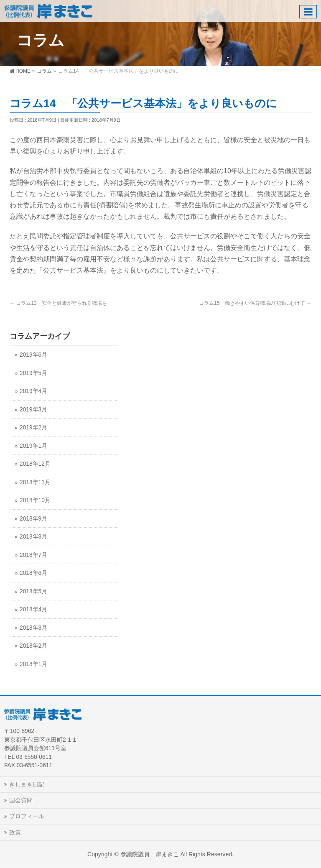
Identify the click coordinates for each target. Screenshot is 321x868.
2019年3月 (33, 410)
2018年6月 (33, 573)
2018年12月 (35, 464)
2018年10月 (35, 500)
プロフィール (27, 816)
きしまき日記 (27, 784)
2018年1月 (33, 664)
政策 (15, 832)
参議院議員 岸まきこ (150, 854)
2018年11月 (35, 482)
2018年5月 (33, 591)
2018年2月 (33, 646)
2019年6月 (33, 355)
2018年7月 (33, 555)
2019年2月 (33, 428)
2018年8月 (33, 537)
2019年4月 (33, 391)
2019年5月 (33, 373)
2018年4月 (33, 609)
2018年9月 (33, 519)
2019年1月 (33, 446)
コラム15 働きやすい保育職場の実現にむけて (255, 303)
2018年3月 (33, 628)
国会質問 (21, 800)
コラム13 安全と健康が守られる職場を (58, 303)
